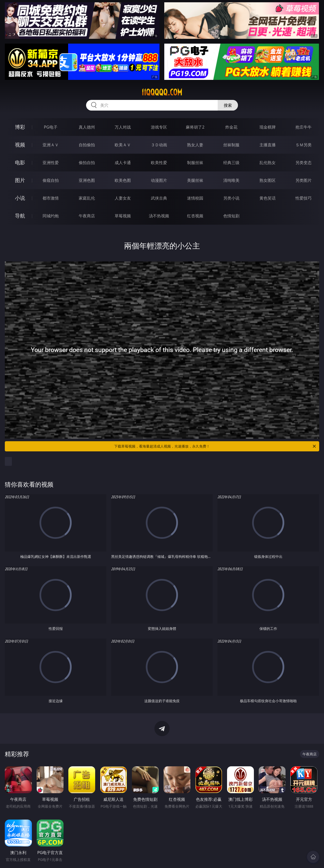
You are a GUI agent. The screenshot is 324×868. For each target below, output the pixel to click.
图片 (20, 180)
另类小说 (231, 198)
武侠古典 (159, 198)
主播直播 (268, 145)
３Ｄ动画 (159, 145)
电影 (20, 162)
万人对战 (123, 127)
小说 (20, 198)
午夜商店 (87, 216)
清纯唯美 (231, 180)
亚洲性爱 (51, 163)
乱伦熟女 (268, 163)
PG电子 (50, 127)
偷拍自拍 (87, 163)
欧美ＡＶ (123, 145)
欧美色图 (123, 180)
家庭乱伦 (87, 198)
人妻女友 (123, 198)
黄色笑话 (268, 198)
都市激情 (51, 198)
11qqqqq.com (162, 92)
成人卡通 (123, 163)
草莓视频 (123, 216)
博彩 (20, 127)
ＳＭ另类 (303, 145)
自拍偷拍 (87, 145)
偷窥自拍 (51, 180)
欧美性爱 (159, 163)
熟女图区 (268, 180)
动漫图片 (159, 180)
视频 (20, 145)
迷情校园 (195, 198)
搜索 (228, 105)
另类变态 (303, 163)
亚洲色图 (87, 180)
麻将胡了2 (195, 127)
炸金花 (231, 127)
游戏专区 (159, 127)
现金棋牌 (268, 127)
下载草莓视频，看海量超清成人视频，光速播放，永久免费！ (215, 446)
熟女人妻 (195, 145)
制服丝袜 (195, 163)
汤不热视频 (159, 216)
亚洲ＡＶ (51, 145)
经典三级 (231, 163)
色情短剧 (231, 216)
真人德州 (87, 127)
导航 (20, 216)
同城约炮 (51, 216)
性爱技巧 (303, 198)
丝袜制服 (231, 145)
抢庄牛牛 (303, 127)
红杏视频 (195, 216)
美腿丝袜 (195, 180)
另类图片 (303, 180)
